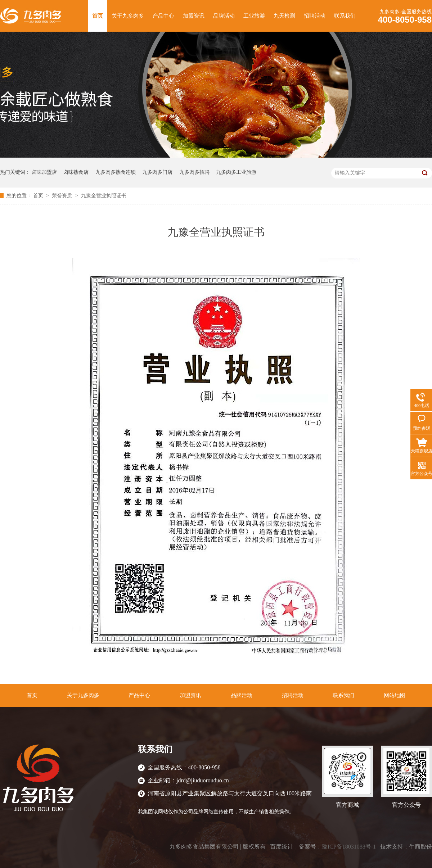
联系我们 (345, 16)
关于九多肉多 (128, 16)
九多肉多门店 (157, 172)
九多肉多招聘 (194, 172)
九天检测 (284, 16)
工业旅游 (254, 16)
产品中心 (163, 16)
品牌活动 (224, 16)
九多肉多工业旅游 (236, 172)
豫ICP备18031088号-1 (349, 847)
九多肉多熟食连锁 (116, 172)
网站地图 (395, 695)
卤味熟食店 (76, 172)
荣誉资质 (63, 196)
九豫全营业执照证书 (104, 196)
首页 (98, 16)
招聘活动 (315, 16)
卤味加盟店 (44, 172)
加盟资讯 (194, 16)
